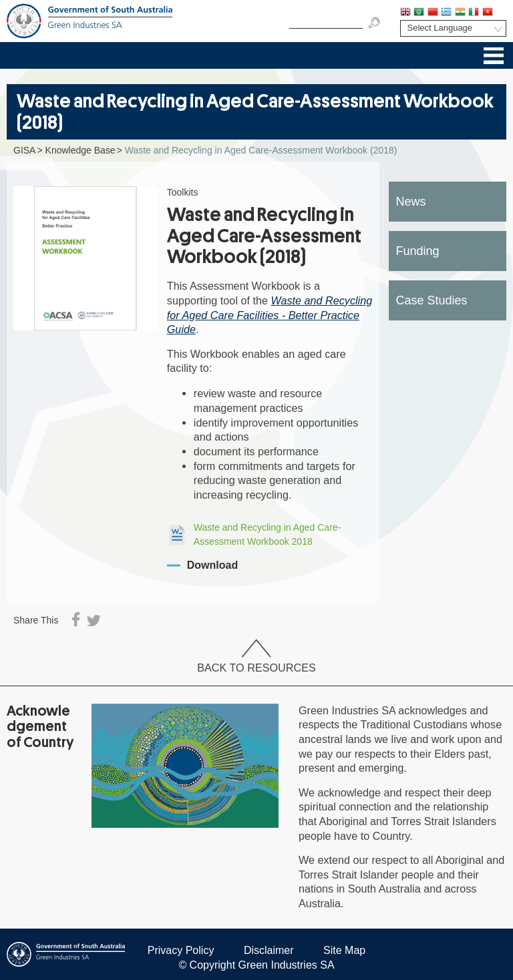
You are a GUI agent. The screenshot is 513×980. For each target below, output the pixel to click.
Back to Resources (256, 657)
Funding (418, 251)
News (411, 202)
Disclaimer (269, 950)
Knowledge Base (80, 150)
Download (212, 565)
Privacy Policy (181, 950)
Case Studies (432, 300)
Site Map (344, 950)
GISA (24, 150)
